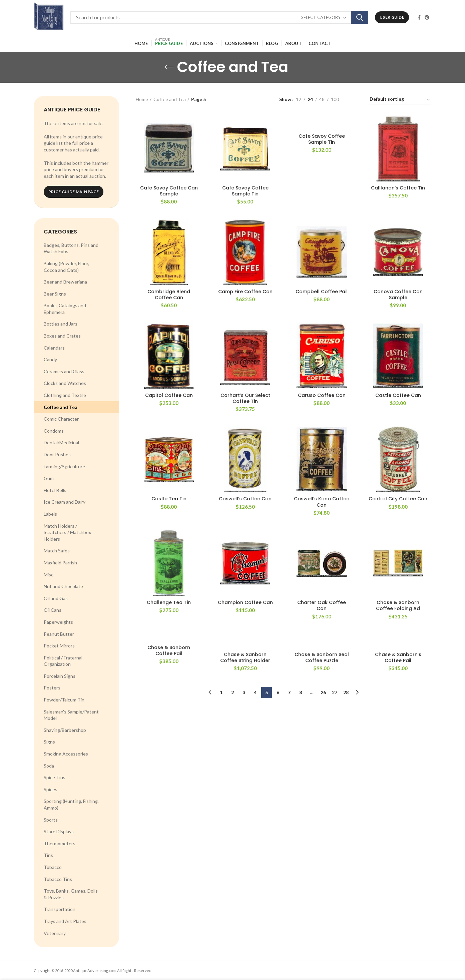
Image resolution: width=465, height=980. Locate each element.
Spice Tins (55, 777)
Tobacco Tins (58, 879)
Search (360, 17)
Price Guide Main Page (74, 192)
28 (346, 692)
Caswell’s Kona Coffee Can (322, 502)
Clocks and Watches (65, 383)
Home (142, 99)
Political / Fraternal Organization (63, 661)
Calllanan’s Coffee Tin (398, 188)
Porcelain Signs (60, 676)
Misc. (49, 575)
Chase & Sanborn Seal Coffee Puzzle (322, 657)
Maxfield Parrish (60, 563)
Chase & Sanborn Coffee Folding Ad (398, 605)
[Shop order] (400, 100)
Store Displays (59, 831)
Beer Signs (55, 294)
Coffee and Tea (61, 407)
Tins (48, 855)
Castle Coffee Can (398, 395)
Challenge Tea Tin (169, 602)
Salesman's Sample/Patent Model (71, 715)
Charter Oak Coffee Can (322, 605)
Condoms (54, 431)
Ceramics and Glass (64, 371)
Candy (50, 359)
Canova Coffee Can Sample (398, 295)
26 (323, 692)
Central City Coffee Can (398, 499)
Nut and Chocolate (63, 586)
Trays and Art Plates (65, 921)
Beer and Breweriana (65, 282)
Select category (321, 17)
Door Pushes (57, 454)
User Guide (392, 17)
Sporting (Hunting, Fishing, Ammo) (71, 804)
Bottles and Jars (61, 324)
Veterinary (55, 933)
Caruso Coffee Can (322, 395)
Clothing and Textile (65, 395)
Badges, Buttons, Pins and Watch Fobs (71, 248)
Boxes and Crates (62, 336)
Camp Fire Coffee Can (245, 292)
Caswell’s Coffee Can (245, 499)
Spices (51, 789)
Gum (49, 478)
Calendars (54, 348)
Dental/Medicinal (61, 442)
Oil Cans (53, 610)
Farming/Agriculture (64, 466)
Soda (49, 766)
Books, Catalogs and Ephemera (65, 309)
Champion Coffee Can (245, 602)
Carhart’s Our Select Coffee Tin (245, 398)
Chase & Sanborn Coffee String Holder (245, 657)
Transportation (60, 909)
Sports (51, 820)
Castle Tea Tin (169, 499)
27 (335, 692)
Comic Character (61, 419)
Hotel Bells (55, 490)
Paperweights (58, 622)
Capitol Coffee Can (169, 395)
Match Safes (57, 551)
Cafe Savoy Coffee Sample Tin (245, 191)
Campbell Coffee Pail (322, 292)
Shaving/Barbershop (65, 730)
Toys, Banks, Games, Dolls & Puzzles (71, 894)
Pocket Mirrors (59, 646)
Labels (50, 514)
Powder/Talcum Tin (64, 700)
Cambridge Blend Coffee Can (169, 295)
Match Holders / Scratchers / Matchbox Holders (67, 532)
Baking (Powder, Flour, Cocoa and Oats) (66, 267)
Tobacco (53, 867)
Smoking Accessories (66, 754)
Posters (52, 688)
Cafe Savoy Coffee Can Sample (169, 191)
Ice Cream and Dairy (65, 502)
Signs (49, 742)
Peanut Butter (59, 634)
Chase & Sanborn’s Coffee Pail (398, 657)
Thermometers (60, 843)
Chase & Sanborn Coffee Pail (169, 650)
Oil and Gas (56, 598)
